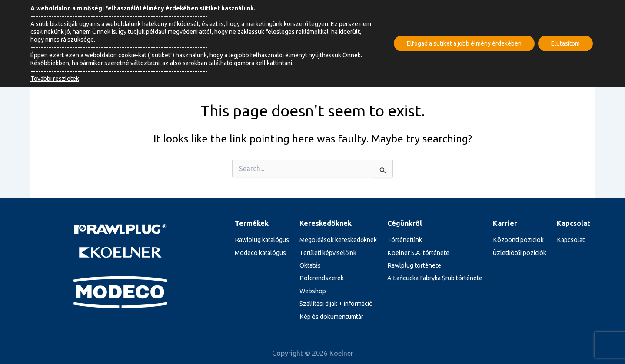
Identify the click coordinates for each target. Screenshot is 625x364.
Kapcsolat (571, 240)
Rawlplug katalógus (262, 240)
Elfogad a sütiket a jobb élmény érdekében (464, 43)
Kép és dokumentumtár (331, 317)
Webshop (313, 291)
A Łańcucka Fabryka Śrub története (435, 278)
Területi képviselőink (328, 253)
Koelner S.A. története (418, 253)
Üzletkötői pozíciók (520, 253)
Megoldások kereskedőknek (338, 240)
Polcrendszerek (322, 278)
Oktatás (310, 265)
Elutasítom (565, 43)
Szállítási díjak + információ (336, 304)
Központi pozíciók (518, 240)
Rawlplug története (414, 265)
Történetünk (405, 240)
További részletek (55, 79)
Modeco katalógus (260, 253)
